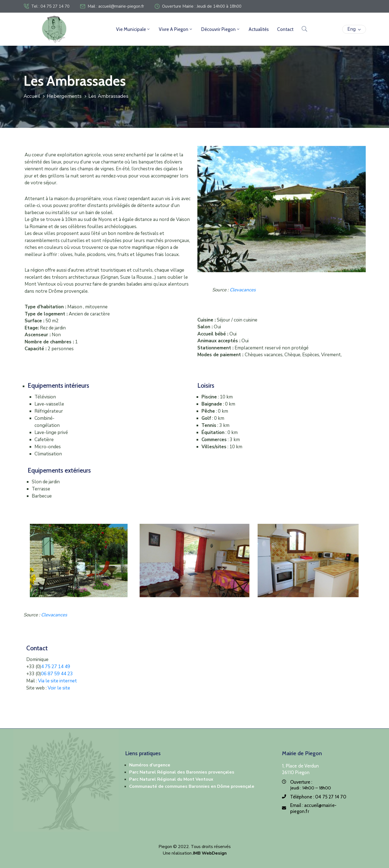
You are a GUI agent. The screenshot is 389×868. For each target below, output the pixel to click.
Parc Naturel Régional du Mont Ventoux (171, 779)
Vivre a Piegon (176, 29)
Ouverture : (301, 782)
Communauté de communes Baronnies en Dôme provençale (192, 786)
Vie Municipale (133, 29)
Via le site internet (57, 681)
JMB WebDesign (210, 853)
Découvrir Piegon (221, 29)
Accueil (32, 96)
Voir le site (59, 688)
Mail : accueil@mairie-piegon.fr (116, 6)
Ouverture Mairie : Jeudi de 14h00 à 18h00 (202, 6)
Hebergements (64, 96)
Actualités (259, 29)
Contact (285, 29)
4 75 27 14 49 (56, 667)
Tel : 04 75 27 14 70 (50, 6)
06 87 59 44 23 (57, 674)
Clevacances (243, 290)
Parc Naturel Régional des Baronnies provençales (182, 772)
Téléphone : (318, 797)
